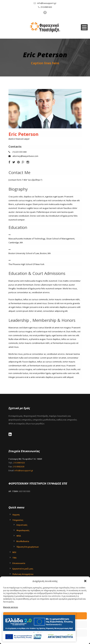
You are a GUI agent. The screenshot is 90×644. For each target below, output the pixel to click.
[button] (85, 581)
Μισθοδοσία (23, 541)
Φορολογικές (23, 530)
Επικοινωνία (19, 563)
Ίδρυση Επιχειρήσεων (28, 547)
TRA (14, 558)
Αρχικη (16, 515)
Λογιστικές (22, 525)
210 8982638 (18, 467)
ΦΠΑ (19, 536)
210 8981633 (46, 7)
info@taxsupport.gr (47, 3)
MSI (14, 552)
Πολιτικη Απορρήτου (23, 574)
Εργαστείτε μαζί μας (23, 569)
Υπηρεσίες (18, 520)
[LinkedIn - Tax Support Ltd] (11, 435)
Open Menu (84, 27)
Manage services (11, 607)
